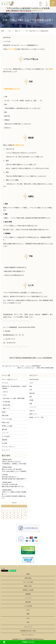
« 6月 (3, 503)
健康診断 (4, 440)
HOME (2, 31)
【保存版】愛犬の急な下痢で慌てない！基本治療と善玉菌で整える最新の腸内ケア (14, 477)
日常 (31, 390)
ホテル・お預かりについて (10, 379)
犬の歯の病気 (7, 402)
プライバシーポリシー (8, 447)
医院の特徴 (5, 416)
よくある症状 (6, 436)
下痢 (16, 358)
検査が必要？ (33, 358)
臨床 (31, 386)
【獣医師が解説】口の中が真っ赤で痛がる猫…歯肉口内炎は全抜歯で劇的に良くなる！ (13, 484)
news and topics (34, 379)
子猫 (23, 358)
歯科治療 (4, 429)
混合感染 (46, 358)
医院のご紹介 (6, 422)
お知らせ (5, 392)
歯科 (31, 397)
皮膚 (31, 404)
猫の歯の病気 (7, 405)
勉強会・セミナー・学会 (37, 417)
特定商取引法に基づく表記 (28, 631)
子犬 (13, 358)
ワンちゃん (5, 383)
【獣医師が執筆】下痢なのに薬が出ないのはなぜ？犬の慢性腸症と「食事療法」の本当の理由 (14, 462)
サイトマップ (6, 450)
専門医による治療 (7, 426)
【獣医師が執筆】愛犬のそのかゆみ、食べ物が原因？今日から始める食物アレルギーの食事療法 (14, 469)
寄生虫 (20, 358)
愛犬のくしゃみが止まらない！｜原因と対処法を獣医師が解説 (36, 368)
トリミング (5, 433)
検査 (51, 358)
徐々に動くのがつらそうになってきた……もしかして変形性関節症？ (22, 366)
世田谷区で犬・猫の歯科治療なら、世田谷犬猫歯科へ (14, 387)
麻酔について (7, 408)
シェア (3, 569)
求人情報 (4, 443)
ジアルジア (40, 358)
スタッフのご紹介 (7, 419)
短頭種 (31, 400)
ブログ (10, 31)
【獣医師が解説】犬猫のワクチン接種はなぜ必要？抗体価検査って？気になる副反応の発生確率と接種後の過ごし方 (14, 494)
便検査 (26, 358)
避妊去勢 (32, 393)
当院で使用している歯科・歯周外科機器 (14, 398)
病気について (18, 31)
